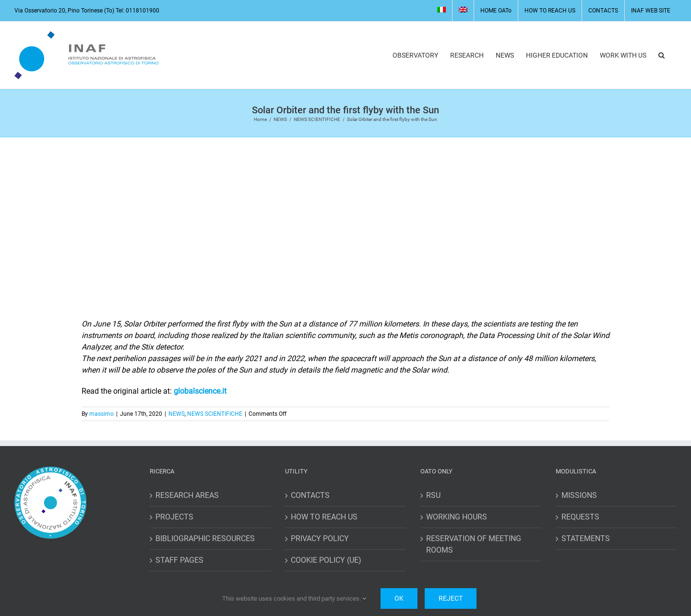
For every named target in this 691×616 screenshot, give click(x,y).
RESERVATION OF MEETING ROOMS (474, 544)
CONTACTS (310, 495)
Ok (399, 598)
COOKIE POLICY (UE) (326, 560)
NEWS (177, 414)
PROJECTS (174, 517)
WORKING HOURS (457, 517)
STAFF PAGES (179, 560)
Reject (451, 598)
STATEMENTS (586, 538)
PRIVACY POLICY (320, 538)
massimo (101, 414)
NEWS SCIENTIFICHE (215, 414)
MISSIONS (579, 495)
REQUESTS (580, 517)
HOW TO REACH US (324, 517)
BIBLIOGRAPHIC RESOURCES (205, 538)
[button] (661, 55)
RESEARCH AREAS (187, 495)
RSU (433, 495)
